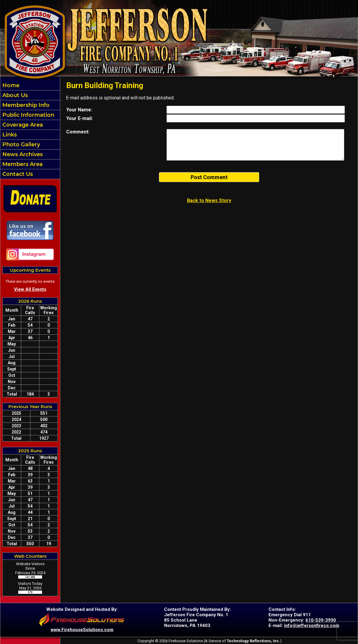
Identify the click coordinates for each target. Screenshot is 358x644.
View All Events (30, 289)
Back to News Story (209, 200)
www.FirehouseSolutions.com (82, 630)
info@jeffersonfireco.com (312, 625)
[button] (30, 95)
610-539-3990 (321, 620)
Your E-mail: (80, 118)
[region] (30, 130)
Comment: (78, 132)
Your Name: (79, 110)
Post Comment (209, 177)
